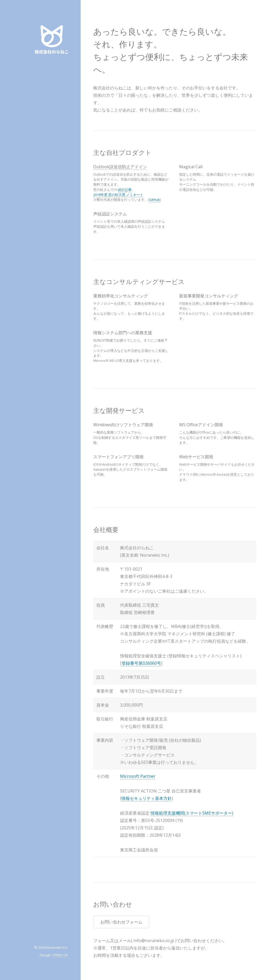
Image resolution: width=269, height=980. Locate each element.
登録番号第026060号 (141, 663)
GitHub (154, 200)
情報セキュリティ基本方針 (147, 798)
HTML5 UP (60, 955)
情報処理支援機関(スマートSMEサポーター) (192, 813)
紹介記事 (125, 190)
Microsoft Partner (138, 776)
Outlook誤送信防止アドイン (120, 167)
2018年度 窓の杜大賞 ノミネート (118, 195)
